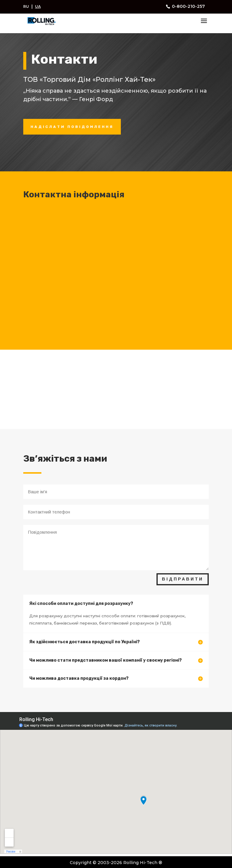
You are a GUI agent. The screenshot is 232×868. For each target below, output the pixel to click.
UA (38, 6)
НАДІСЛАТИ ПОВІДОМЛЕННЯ (72, 127)
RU (26, 6)
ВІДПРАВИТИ (183, 579)
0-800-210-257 (188, 6)
